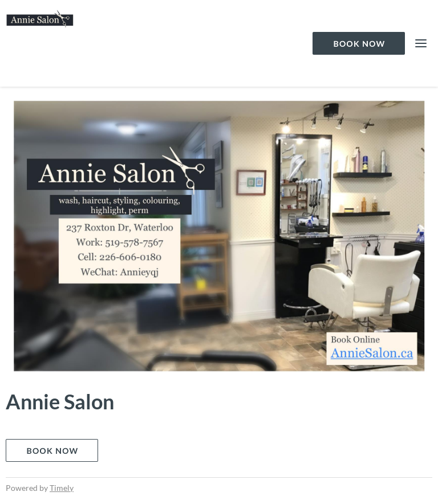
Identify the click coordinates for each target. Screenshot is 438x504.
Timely (62, 488)
